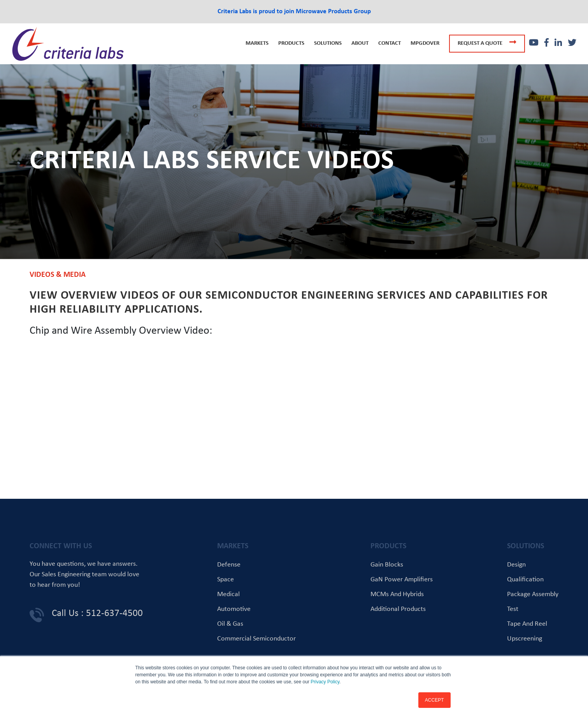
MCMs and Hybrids (397, 594)
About (360, 43)
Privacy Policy (325, 682)
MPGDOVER (425, 43)
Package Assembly (533, 594)
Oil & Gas (230, 624)
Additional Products (398, 609)
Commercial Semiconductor (256, 639)
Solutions (328, 43)
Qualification (525, 580)
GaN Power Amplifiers (402, 580)
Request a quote (487, 42)
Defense (229, 565)
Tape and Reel (527, 624)
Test (513, 609)
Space (226, 580)
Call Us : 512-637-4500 (97, 613)
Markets (257, 43)
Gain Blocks (387, 565)
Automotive (234, 609)
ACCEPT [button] (434, 700)
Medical (228, 594)
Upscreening (525, 639)
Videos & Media (58, 275)
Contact (390, 43)
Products (291, 43)
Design (516, 565)
